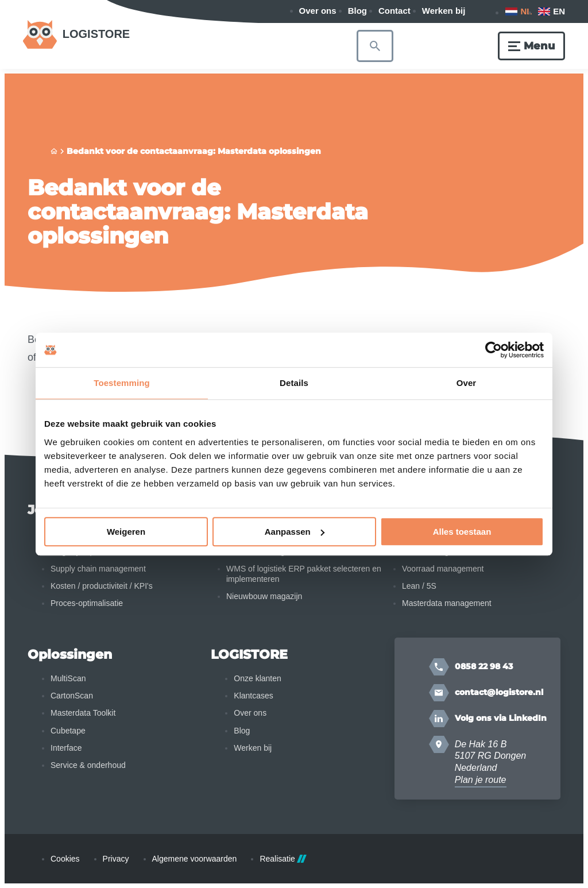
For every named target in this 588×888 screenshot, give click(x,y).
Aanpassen (295, 532)
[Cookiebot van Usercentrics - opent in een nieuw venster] (494, 350)
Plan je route (481, 780)
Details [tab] (294, 383)
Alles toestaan (462, 532)
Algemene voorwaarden (195, 859)
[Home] (54, 151)
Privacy (116, 859)
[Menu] (531, 46)
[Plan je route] (439, 744)
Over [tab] (467, 383)
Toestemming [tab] (122, 383)
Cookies (65, 859)
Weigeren (126, 532)
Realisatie (283, 859)
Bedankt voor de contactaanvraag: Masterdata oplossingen (194, 151)
